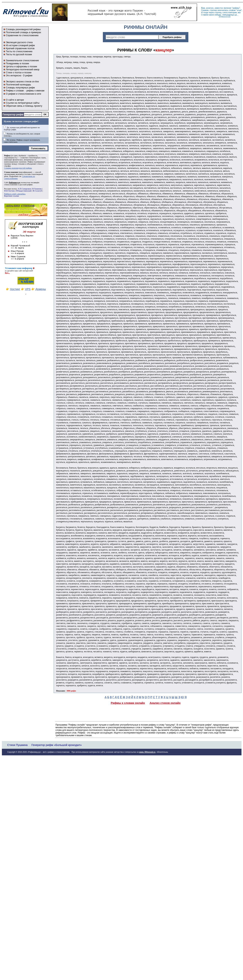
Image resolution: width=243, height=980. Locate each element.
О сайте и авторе (15, 100)
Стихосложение (11, 172)
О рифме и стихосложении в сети (23, 94)
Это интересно (14, 76)
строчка (213, 10)
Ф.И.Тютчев (9, 191)
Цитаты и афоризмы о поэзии (21, 67)
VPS (28, 289)
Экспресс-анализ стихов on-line (22, 82)
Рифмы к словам (15, 91)
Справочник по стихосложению (22, 35)
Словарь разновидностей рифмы (23, 29)
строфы (7, 166)
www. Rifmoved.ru (147, 752)
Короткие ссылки (11, 196)
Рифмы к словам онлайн (128, 703)
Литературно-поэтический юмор (23, 70)
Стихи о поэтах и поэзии (19, 73)
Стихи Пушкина (17, 745)
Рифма (7, 156)
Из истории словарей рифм (20, 45)
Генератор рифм (13, 114)
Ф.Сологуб (37, 191)
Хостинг (15, 289)
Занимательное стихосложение (22, 60)
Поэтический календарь (18, 85)
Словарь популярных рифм (20, 88)
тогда (206, 12)
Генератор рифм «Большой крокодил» (57, 745)
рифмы (236, 8)
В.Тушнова (37, 189)
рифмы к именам (35, 91)
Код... (7, 273)
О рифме (28, 76)
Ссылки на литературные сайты (23, 103)
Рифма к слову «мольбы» (15, 194)
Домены (41, 289)
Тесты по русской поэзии (19, 54)
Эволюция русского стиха (19, 42)
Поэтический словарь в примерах (23, 32)
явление (227, 8)
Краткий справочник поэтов (20, 48)
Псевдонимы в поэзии (17, 64)
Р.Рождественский (24, 191)
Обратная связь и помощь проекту (24, 106)
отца (239, 10)
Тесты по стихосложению (19, 51)
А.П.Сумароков (24, 189)
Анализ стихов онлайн (165, 703)
